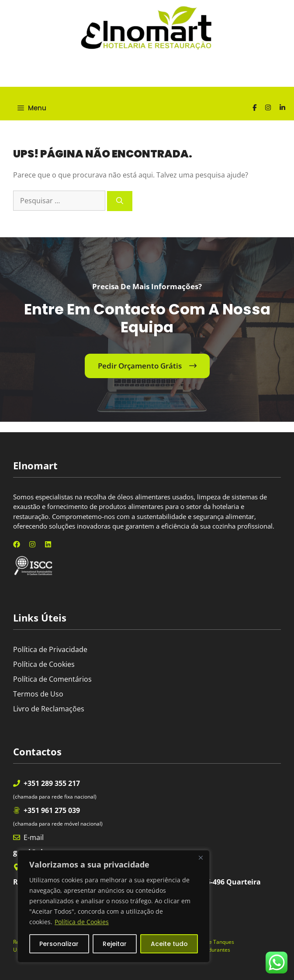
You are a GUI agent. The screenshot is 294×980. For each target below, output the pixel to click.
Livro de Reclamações (49, 709)
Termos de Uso (38, 694)
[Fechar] (201, 857)
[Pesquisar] (120, 201)
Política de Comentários (52, 679)
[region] (114, 906)
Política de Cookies (82, 922)
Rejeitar (115, 944)
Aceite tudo (169, 944)
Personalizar (59, 944)
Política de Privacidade (50, 649)
